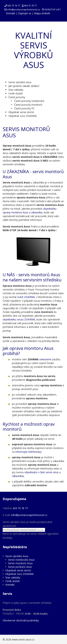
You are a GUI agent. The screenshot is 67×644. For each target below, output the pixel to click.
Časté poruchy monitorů (28, 105)
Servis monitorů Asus (20, 563)
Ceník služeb (16, 93)
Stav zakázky (16, 90)
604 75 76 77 (30, 6)
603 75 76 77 (14, 6)
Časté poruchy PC (24, 108)
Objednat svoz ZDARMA (23, 116)
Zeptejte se (25, 13)
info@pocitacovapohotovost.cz (24, 10)
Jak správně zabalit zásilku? (24, 86)
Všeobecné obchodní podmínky (21, 620)
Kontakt (11, 13)
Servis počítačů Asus (20, 567)
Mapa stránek (42, 13)
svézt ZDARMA (26, 297)
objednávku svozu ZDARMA (19, 319)
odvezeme (45, 359)
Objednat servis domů (21, 112)
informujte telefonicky (28, 452)
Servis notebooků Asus (21, 560)
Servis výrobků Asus (20, 82)
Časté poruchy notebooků (29, 101)
